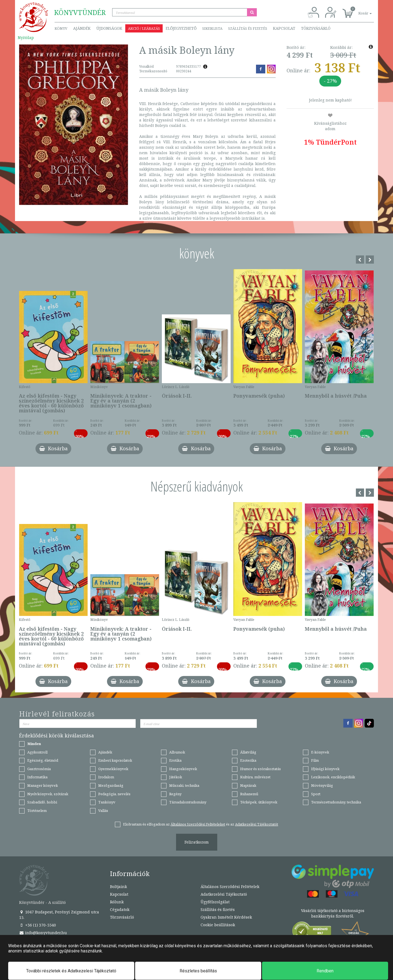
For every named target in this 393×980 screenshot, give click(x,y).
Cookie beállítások (218, 925)
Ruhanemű (249, 794)
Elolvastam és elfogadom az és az (201, 824)
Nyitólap (26, 38)
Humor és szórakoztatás (260, 769)
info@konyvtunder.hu (43, 933)
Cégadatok (120, 909)
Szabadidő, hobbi (42, 802)
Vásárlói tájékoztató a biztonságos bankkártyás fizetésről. (333, 913)
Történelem (37, 811)
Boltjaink (118, 887)
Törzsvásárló (316, 28)
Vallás (103, 811)
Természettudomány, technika (336, 802)
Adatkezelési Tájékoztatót (257, 824)
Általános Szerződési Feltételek (230, 887)
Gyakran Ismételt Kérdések (226, 917)
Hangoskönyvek (183, 769)
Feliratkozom (197, 842)
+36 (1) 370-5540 (38, 925)
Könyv (61, 28)
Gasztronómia (39, 769)
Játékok (176, 777)
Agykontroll (37, 752)
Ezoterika (248, 760)
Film (315, 760)
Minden (34, 744)
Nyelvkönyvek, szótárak (48, 794)
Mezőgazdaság (111, 785)
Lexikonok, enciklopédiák (333, 777)
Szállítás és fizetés (248, 28)
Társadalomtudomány (188, 802)
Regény (175, 794)
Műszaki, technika (184, 785)
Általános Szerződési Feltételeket (198, 824)
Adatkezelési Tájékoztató (224, 894)
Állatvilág (248, 752)
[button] (359, 10)
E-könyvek (320, 752)
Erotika (175, 760)
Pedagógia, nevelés (114, 794)
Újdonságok (109, 28)
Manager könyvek (43, 785)
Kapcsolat (284, 28)
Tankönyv (107, 802)
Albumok (177, 752)
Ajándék (82, 28)
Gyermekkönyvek (113, 769)
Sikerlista (212, 28)
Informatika (37, 777)
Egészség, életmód (43, 760)
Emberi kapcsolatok (115, 760)
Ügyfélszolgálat (215, 902)
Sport (316, 794)
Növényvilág (322, 785)
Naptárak (248, 785)
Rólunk (117, 902)
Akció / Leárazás (144, 28)
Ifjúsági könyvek (325, 769)
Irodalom (106, 777)
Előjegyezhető (181, 28)
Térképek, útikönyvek (259, 802)
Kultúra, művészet (255, 777)
